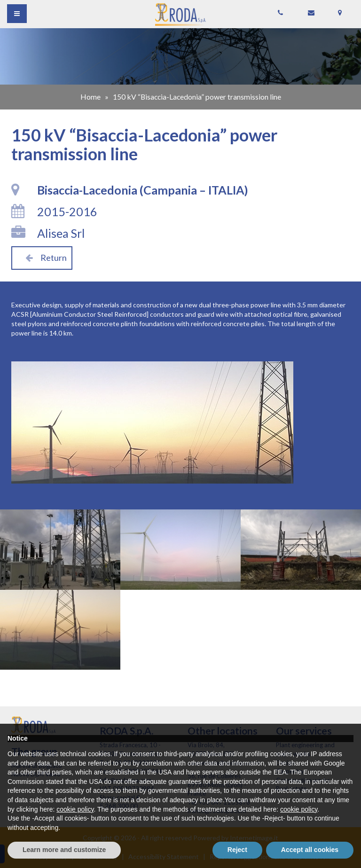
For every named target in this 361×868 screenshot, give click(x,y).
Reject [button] (237, 850)
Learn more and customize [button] (64, 850)
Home (90, 97)
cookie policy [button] (75, 809)
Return (42, 258)
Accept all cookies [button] (310, 850)
